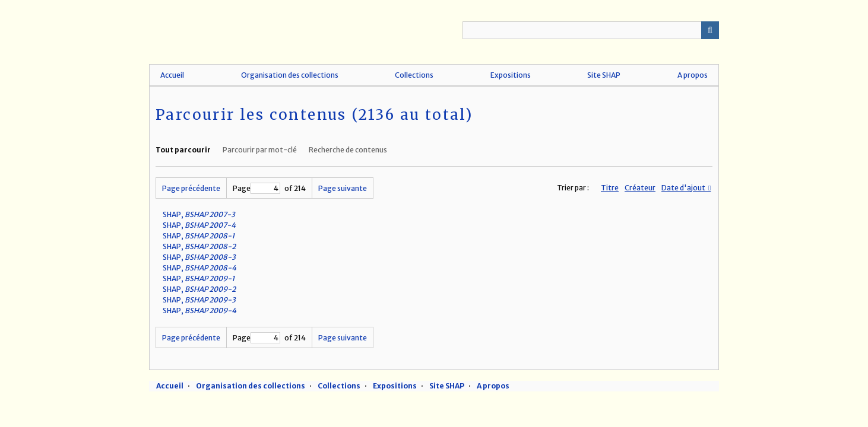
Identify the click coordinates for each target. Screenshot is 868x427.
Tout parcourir (183, 150)
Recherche (710, 30)
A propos (693, 75)
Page (256, 188)
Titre (610, 188)
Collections (414, 75)
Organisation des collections (290, 75)
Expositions (511, 75)
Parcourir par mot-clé (260, 150)
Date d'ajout (684, 188)
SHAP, (199, 214)
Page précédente (191, 188)
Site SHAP (604, 75)
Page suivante (343, 188)
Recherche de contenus (348, 150)
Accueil (172, 75)
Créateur (640, 188)
